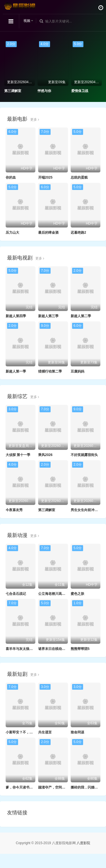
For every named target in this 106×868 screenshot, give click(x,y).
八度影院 (83, 843)
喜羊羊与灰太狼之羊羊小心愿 (28, 649)
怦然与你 (44, 91)
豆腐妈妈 (77, 371)
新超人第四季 (16, 316)
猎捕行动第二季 (50, 371)
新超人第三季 (48, 316)
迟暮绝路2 (78, 233)
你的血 (11, 177)
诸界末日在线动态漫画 (55, 649)
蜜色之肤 (77, 594)
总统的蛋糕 (79, 177)
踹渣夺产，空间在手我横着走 (60, 787)
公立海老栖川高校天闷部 (57, 594)
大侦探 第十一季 (18, 455)
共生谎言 (45, 732)
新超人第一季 (16, 371)
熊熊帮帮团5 (80, 649)
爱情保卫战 (80, 91)
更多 (35, 120)
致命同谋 (77, 732)
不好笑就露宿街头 (84, 455)
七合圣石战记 (16, 594)
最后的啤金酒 (48, 233)
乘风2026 (45, 455)
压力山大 (12, 233)
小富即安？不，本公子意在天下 (29, 732)
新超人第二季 (81, 316)
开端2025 (45, 177)
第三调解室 (13, 91)
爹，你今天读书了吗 (21, 787)
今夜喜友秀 (14, 510)
